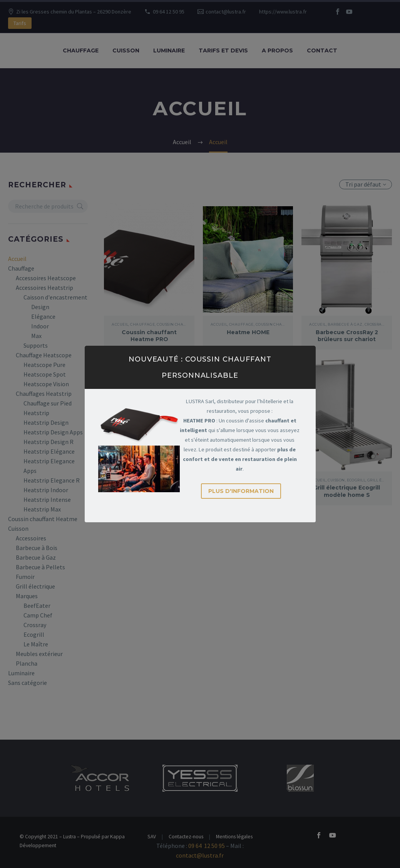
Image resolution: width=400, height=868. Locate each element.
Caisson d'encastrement (55, 297)
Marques (27, 596)
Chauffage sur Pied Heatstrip (48, 408)
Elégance (43, 316)
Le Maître (36, 644)
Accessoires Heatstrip (44, 288)
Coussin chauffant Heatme (43, 519)
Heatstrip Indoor (46, 490)
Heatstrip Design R (49, 442)
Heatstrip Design (46, 422)
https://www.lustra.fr (283, 12)
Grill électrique (35, 586)
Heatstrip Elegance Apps (49, 466)
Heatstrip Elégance (49, 451)
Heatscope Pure (44, 365)
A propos (277, 50)
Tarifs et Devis (223, 50)
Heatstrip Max (42, 509)
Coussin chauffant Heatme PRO (149, 336)
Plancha (27, 663)
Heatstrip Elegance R (52, 480)
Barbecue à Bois (37, 548)
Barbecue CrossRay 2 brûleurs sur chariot (347, 336)
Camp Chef (38, 615)
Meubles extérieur (39, 654)
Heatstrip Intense (47, 500)
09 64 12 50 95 (169, 12)
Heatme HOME (248, 332)
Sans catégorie (28, 683)
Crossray (35, 625)
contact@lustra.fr (226, 12)
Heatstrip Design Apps (53, 432)
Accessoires (31, 538)
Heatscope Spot (45, 374)
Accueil (17, 259)
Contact (322, 50)
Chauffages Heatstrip (44, 394)
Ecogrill (34, 634)
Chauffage (81, 50)
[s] (48, 206)
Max (36, 336)
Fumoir (25, 577)
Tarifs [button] (20, 23)
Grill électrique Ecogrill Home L (248, 491)
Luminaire (169, 50)
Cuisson (126, 50)
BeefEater (37, 606)
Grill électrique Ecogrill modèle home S (347, 491)
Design (40, 307)
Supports (36, 345)
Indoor (40, 326)
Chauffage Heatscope (44, 355)
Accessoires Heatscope (46, 278)
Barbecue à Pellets (40, 567)
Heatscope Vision (46, 384)
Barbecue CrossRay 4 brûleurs (149, 491)
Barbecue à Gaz (36, 557)
